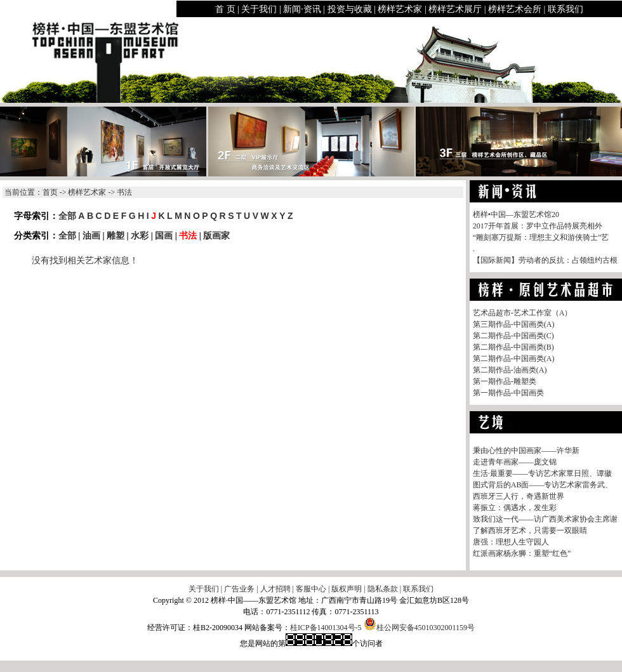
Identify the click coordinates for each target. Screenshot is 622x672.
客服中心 (311, 589)
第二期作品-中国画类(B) (513, 347)
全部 (67, 216)
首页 (50, 192)
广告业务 (239, 589)
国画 (164, 235)
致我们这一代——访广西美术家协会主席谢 (545, 519)
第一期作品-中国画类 (508, 393)
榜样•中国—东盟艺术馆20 (516, 214)
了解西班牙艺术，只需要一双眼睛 (530, 530)
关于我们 (259, 9)
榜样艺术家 (400, 9)
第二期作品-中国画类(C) (513, 336)
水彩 (140, 235)
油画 (91, 235)
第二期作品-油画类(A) (510, 370)
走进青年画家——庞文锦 (515, 462)
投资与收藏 (350, 9)
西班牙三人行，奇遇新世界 (519, 496)
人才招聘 (275, 589)
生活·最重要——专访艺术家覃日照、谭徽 (542, 473)
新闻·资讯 (302, 9)
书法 (188, 235)
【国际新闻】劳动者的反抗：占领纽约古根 (545, 260)
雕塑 (116, 235)
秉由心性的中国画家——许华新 (526, 451)
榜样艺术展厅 (455, 9)
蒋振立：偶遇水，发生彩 (515, 508)
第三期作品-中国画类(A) (514, 324)
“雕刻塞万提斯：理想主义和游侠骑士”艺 (541, 237)
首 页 (225, 9)
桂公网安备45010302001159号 (420, 628)
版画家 (216, 235)
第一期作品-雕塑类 (505, 381)
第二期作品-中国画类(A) (514, 359)
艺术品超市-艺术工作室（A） (523, 313)
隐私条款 (383, 589)
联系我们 (566, 9)
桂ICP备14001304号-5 (326, 628)
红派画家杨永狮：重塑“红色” (522, 553)
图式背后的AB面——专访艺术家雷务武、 (543, 485)
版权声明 (347, 589)
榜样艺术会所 (515, 9)
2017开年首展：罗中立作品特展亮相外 (538, 226)
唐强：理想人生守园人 (511, 542)
